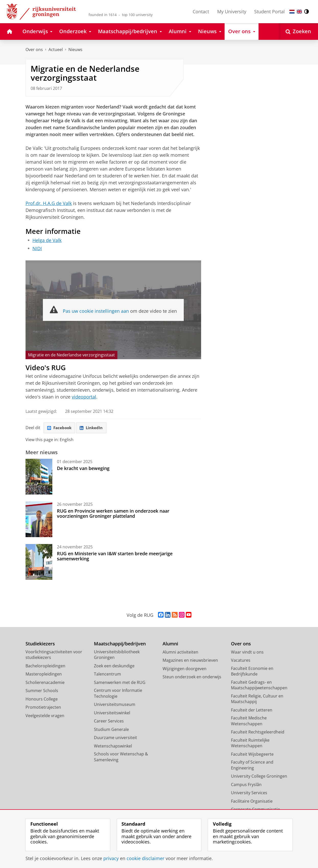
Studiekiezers (40, 644)
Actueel (56, 50)
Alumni (170, 644)
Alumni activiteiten (180, 652)
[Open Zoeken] (298, 32)
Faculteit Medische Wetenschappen (249, 721)
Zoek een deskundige (114, 666)
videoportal (84, 397)
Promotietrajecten (43, 707)
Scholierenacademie (45, 683)
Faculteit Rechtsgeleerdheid (258, 732)
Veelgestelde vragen (45, 716)
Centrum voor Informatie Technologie (118, 694)
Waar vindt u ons (247, 652)
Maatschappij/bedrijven (120, 644)
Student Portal (270, 11)
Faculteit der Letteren (252, 710)
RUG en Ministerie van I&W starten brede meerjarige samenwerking (115, 556)
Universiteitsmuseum (115, 705)
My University (232, 11)
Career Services (109, 721)
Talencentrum (107, 674)
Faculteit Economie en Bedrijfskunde (252, 672)
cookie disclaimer (145, 858)
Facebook (60, 428)
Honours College (42, 699)
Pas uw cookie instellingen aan (96, 311)
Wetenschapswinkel (113, 746)
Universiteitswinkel (112, 713)
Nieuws (75, 50)
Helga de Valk (47, 240)
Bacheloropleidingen (45, 666)
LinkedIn (93, 428)
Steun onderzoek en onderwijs (192, 677)
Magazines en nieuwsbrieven (190, 660)
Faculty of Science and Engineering (252, 765)
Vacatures (241, 660)
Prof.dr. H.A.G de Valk (49, 203)
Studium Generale (111, 730)
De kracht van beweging (83, 468)
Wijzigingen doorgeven (185, 669)
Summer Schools (42, 691)
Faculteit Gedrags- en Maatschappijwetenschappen (259, 685)
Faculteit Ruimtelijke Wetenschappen (250, 743)
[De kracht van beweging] (39, 477)
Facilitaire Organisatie (252, 801)
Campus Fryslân (246, 785)
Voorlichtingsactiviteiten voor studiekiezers (54, 655)
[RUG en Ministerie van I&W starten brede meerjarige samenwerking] (39, 562)
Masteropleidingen (44, 674)
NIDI (37, 248)
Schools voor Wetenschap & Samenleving (121, 757)
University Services (249, 793)
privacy (111, 858)
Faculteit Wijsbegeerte (252, 754)
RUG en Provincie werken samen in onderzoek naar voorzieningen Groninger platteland (113, 514)
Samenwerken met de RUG (120, 683)
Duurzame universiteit (115, 738)
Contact (201, 11)
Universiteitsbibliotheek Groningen (117, 655)
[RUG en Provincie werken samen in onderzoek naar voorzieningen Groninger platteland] (39, 520)
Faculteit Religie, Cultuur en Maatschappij (257, 699)
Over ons (34, 50)
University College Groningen (259, 776)
